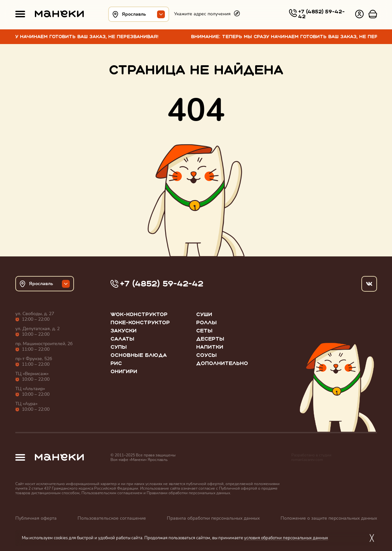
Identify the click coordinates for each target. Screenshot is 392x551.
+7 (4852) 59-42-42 (321, 14)
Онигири (124, 371)
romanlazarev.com (307, 460)
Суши (204, 314)
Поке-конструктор (140, 322)
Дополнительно (222, 363)
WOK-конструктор (139, 314)
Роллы (206, 322)
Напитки (210, 347)
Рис (116, 363)
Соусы (206, 355)
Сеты (204, 331)
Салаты (122, 339)
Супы (119, 347)
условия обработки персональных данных (286, 538)
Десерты (210, 339)
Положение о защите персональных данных (329, 518)
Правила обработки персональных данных (213, 518)
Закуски (123, 331)
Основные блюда (139, 355)
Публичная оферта (36, 518)
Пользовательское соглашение (112, 518)
